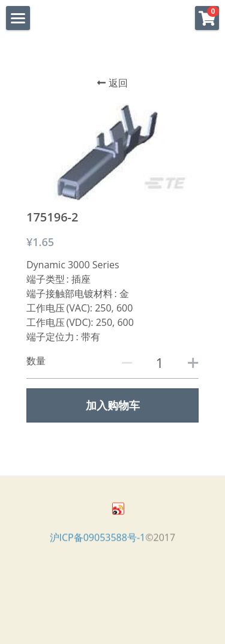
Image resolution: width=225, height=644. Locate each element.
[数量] (160, 363)
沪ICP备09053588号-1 (98, 540)
